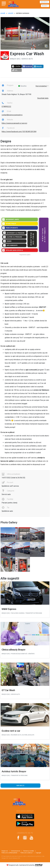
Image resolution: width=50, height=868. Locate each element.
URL (15, 70)
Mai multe (20, 786)
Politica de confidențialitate (10, 853)
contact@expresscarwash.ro (12, 115)
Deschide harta (43, 98)
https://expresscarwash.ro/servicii (14, 123)
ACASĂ (3, 13)
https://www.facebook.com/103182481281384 (19, 132)
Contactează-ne (15, 851)
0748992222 (6, 107)
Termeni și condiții (29, 851)
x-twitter (16, 66)
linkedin (38, 66)
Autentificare (44, 2)
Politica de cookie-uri (27, 853)
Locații (11, 13)
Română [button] (45, 6)
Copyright (38, 853)
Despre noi (5, 851)
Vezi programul (41, 86)
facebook (28, 66)
